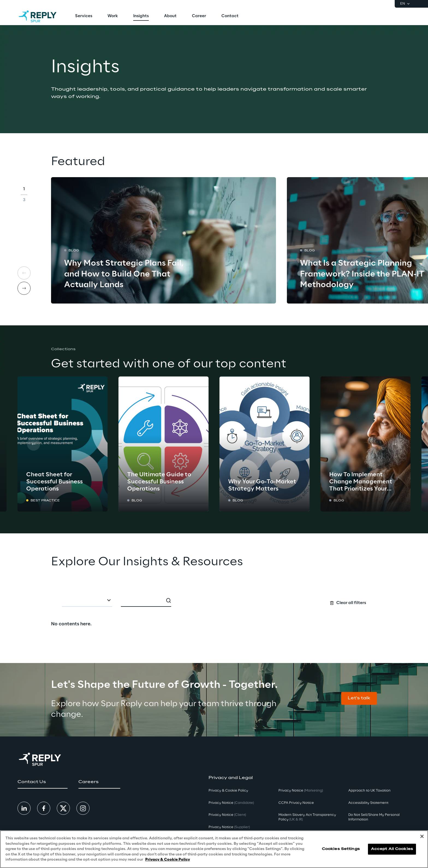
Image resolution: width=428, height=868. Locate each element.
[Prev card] (34, 444)
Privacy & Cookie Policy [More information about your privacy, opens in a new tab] (168, 860)
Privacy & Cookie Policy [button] (228, 791)
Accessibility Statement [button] (368, 803)
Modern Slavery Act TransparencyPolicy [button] (307, 817)
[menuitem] (84, 16)
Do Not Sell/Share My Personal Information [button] (374, 817)
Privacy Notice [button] (231, 803)
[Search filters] (214, 600)
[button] (359, 698)
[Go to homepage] (38, 16)
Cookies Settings (341, 849)
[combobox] (87, 601)
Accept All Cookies (392, 849)
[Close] (422, 836)
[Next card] (24, 288)
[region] (214, 849)
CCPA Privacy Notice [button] (296, 803)
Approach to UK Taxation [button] (369, 791)
